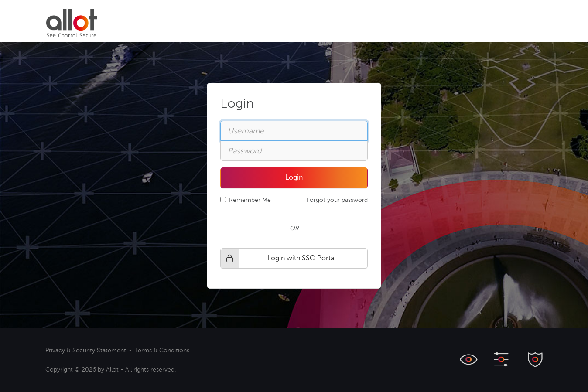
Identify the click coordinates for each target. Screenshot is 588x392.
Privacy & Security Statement (86, 350)
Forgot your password (337, 200)
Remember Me (246, 200)
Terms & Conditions (162, 350)
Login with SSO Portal (278, 258)
